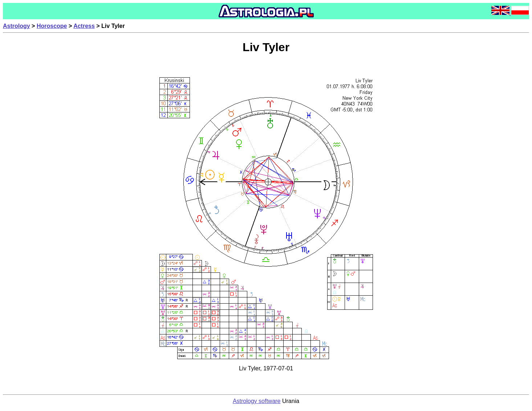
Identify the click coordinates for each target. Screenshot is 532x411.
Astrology (17, 26)
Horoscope (52, 26)
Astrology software (257, 401)
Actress (84, 26)
